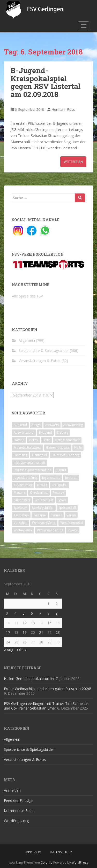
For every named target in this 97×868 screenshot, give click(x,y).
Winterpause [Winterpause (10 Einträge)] (23, 530)
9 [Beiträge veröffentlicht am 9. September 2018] (57, 613)
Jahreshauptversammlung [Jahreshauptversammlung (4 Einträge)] (32, 470)
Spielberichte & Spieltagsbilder (44, 350)
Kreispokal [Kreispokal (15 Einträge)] (59, 485)
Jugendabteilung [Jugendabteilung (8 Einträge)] (26, 478)
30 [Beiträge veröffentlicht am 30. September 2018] (58, 642)
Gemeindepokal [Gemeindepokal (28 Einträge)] (58, 447)
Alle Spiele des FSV (27, 296)
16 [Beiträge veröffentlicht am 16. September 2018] (58, 623)
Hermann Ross (63, 109)
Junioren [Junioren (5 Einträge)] (71, 478)
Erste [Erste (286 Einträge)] (46, 440)
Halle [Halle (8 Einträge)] (78, 447)
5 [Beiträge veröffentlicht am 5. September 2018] (24, 613)
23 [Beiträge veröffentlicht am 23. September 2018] (58, 632)
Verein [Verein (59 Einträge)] (71, 515)
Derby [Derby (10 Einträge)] (33, 440)
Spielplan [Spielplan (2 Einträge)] (20, 508)
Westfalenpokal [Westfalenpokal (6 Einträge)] (72, 523)
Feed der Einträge (19, 800)
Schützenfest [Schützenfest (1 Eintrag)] (44, 500)
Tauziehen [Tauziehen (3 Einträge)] (21, 515)
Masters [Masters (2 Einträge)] (20, 493)
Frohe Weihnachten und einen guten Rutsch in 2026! (47, 689)
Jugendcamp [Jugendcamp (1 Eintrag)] (51, 478)
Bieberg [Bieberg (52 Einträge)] (62, 432)
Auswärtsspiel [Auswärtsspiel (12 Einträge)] (24, 432)
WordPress (80, 862)
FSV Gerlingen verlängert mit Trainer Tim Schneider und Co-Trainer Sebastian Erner (46, 706)
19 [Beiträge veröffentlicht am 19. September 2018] (25, 632)
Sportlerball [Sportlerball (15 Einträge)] (67, 508)
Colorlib (47, 862)
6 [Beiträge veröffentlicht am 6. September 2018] (32, 613)
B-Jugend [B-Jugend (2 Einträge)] (45, 432)
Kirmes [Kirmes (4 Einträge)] (42, 485)
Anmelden (12, 790)
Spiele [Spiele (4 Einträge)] (62, 500)
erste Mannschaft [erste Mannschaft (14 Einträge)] (67, 440)
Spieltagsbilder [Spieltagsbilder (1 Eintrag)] (43, 508)
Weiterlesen (73, 162)
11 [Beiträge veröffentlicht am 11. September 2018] (16, 623)
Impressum (33, 852)
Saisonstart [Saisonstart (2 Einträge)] (22, 500)
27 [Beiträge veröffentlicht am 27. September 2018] (33, 642)
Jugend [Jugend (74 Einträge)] (61, 470)
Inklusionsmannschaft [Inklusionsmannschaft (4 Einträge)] (29, 463)
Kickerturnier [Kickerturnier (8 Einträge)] (23, 485)
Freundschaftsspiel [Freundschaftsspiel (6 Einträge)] (28, 447)
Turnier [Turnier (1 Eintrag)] (57, 515)
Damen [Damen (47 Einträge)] (19, 440)
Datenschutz (61, 852)
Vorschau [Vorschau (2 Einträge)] (21, 523)
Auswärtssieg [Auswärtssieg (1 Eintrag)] (73, 425)
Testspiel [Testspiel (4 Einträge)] (40, 515)
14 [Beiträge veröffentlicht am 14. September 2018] (41, 623)
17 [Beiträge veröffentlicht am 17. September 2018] (8, 632)
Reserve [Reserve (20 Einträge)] (58, 493)
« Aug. (9, 650)
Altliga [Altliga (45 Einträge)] (36, 425)
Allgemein (27, 340)
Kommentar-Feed (19, 811)
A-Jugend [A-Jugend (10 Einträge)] (20, 425)
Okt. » (22, 650)
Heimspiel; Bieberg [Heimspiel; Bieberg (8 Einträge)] (65, 455)
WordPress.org (16, 821)
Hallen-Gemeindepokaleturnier (29, 679)
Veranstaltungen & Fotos (40, 361)
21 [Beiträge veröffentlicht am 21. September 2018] (41, 632)
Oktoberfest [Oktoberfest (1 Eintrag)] (39, 493)
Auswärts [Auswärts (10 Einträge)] (52, 425)
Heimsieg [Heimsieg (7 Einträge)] (21, 455)
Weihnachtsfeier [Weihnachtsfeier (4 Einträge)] (44, 523)
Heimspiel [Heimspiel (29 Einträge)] (39, 455)
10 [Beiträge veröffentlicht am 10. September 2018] (8, 623)
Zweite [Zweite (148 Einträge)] (73, 530)
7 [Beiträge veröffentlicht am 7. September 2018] (40, 613)
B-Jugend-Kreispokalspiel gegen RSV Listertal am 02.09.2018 (46, 82)
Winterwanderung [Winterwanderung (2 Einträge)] (50, 530)
